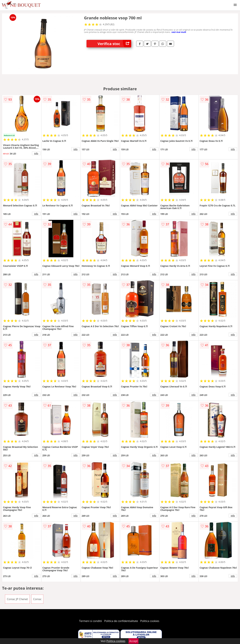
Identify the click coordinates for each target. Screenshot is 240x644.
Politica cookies (150, 621)
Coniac (37, 599)
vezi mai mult (179, 32)
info (36, 153)
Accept (133, 641)
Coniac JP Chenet (17, 599)
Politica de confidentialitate (121, 621)
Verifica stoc (114, 44)
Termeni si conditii (91, 621)
